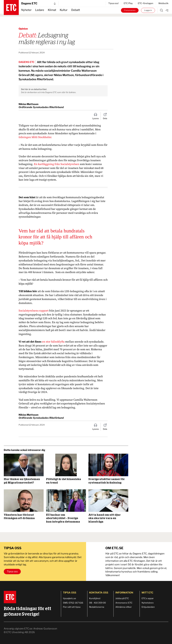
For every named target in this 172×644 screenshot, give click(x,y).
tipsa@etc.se (69, 598)
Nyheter (26, 10)
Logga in (148, 10)
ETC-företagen (146, 3)
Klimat (52, 10)
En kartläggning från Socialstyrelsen (57, 164)
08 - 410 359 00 (97, 603)
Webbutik (163, 3)
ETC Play (128, 3)
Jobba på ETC (122, 598)
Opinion (23, 29)
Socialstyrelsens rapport (34, 311)
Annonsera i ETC (124, 603)
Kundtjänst (95, 598)
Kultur (64, 10)
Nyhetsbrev (148, 603)
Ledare (40, 10)
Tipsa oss (12, 571)
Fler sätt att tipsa (72, 607)
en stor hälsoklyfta (53, 342)
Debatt (76, 10)
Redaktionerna (97, 607)
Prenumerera (130, 10)
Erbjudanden (148, 607)
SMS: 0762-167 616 (73, 603)
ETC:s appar (148, 598)
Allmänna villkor (124, 607)
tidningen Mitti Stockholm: (35, 137)
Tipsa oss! (113, 3)
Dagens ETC (39, 3)
